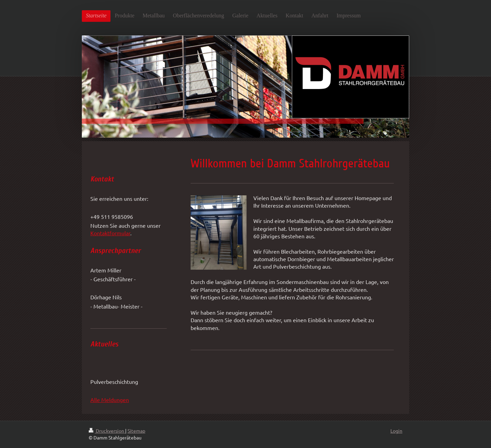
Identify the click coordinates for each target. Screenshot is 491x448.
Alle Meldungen (110, 400)
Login (396, 431)
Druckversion (107, 431)
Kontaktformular (110, 233)
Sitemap (136, 431)
